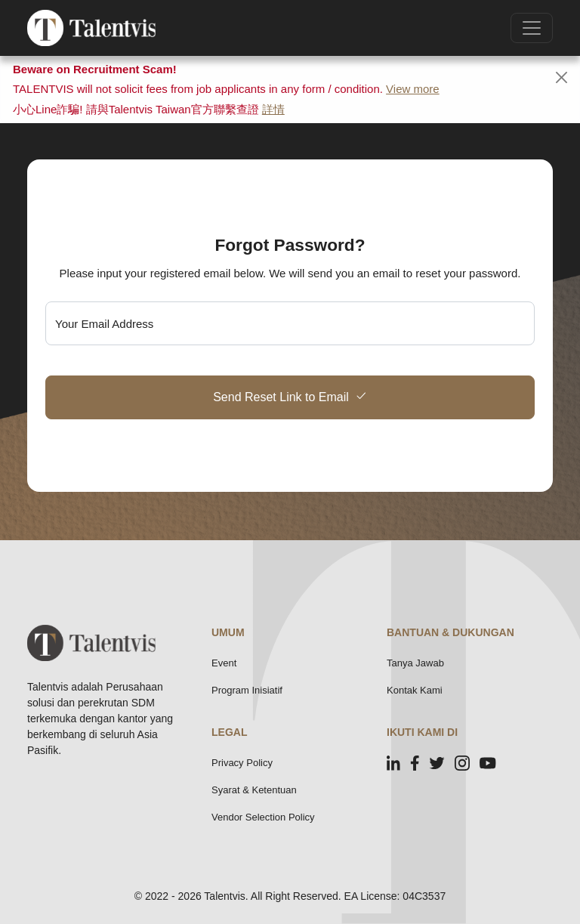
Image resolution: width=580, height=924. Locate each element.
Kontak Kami (415, 690)
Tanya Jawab (415, 663)
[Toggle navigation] (532, 28)
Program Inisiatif (247, 690)
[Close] (561, 77)
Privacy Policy (242, 763)
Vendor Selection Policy (263, 817)
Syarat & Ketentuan (254, 790)
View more (413, 89)
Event (224, 663)
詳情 (273, 109)
